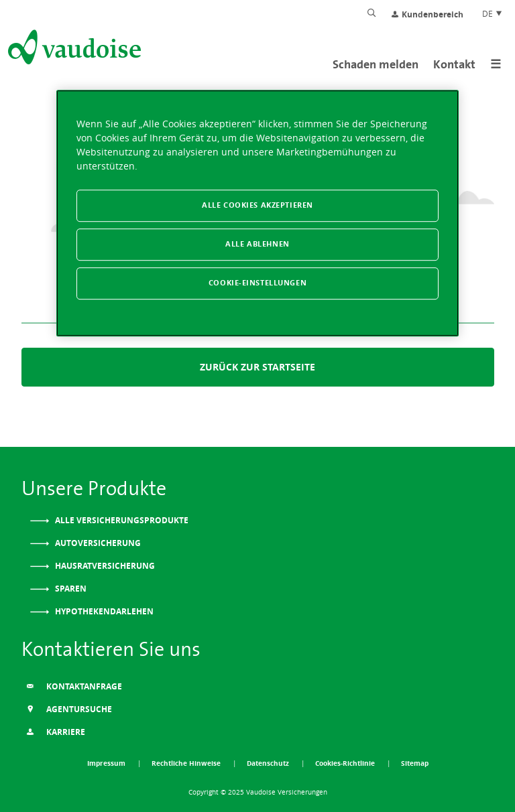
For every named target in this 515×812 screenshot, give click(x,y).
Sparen (70, 589)
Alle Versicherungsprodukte (121, 520)
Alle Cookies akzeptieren (257, 205)
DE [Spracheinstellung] (493, 13)
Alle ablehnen (257, 244)
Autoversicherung (97, 543)
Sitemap (415, 763)
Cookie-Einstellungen (257, 283)
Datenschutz (269, 763)
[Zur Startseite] (73, 50)
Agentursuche (69, 709)
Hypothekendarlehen (103, 611)
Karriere (56, 732)
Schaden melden (376, 64)
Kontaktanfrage (74, 686)
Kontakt (454, 64)
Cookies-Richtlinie (346, 763)
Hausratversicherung (104, 566)
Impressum (107, 763)
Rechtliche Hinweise (187, 763)
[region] (257, 213)
